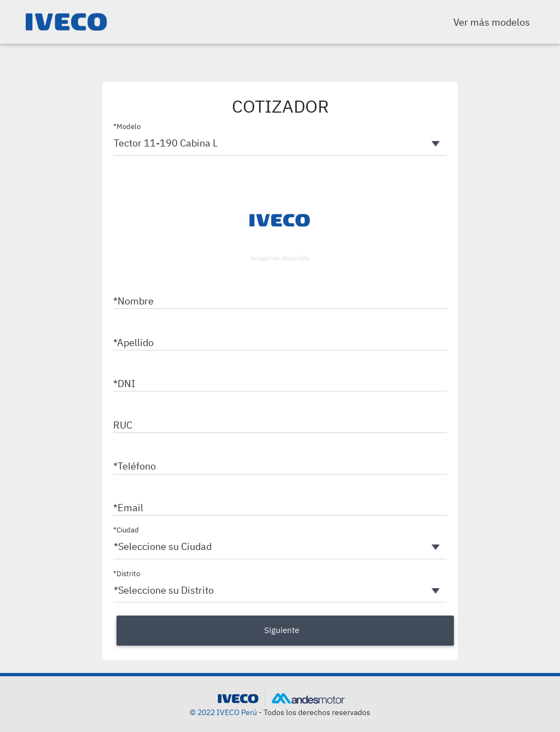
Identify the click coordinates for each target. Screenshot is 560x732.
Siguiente (282, 630)
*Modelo (127, 127)
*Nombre (133, 301)
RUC (123, 425)
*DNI (124, 383)
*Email (128, 508)
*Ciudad (126, 530)
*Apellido (133, 342)
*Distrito (127, 574)
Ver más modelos (492, 22)
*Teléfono (135, 466)
